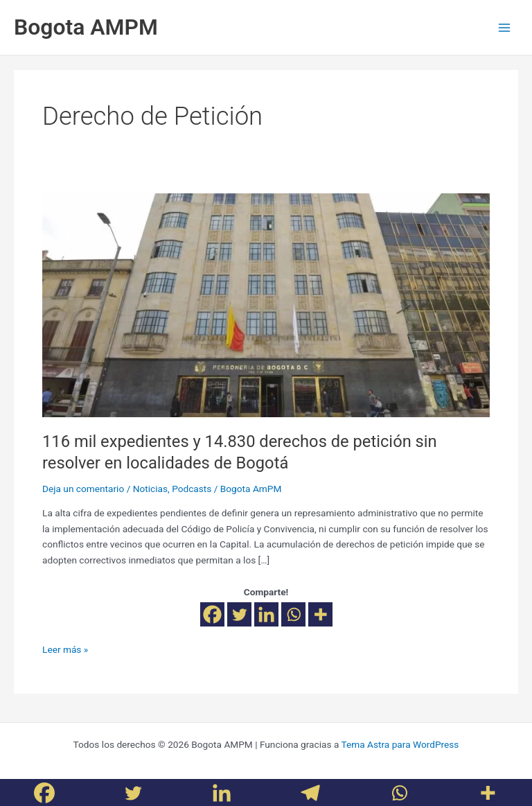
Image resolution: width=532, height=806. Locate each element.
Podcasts (192, 489)
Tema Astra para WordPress (400, 744)
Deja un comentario (83, 489)
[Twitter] (239, 614)
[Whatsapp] (293, 614)
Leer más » (65, 648)
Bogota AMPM (86, 27)
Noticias (150, 489)
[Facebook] (212, 614)
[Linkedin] (266, 614)
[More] (320, 614)
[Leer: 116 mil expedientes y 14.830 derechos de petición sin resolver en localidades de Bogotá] (266, 304)
